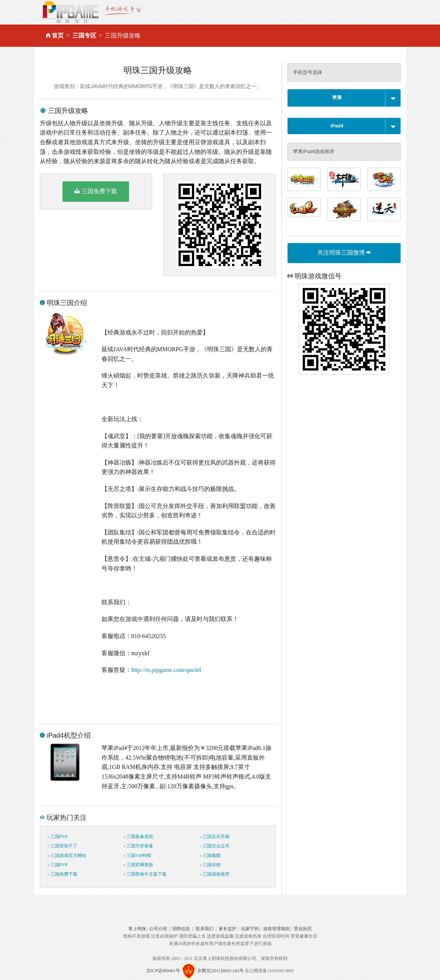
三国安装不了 (62, 846)
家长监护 (228, 929)
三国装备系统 (138, 837)
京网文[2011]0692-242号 (221, 971)
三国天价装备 (138, 846)
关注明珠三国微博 (344, 253)
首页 (58, 35)
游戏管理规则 (276, 929)
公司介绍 (158, 929)
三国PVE (58, 837)
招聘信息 (181, 929)
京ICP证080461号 (163, 971)
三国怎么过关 (215, 846)
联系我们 (205, 929)
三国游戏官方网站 (67, 856)
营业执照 (303, 929)
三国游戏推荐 (215, 874)
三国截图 (210, 856)
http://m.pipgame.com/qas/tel (166, 670)
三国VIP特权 (137, 856)
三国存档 (210, 865)
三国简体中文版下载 (145, 874)
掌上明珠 (137, 929)
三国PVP (58, 865)
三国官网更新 (138, 865)
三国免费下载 (96, 191)
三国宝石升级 (215, 837)
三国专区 (84, 35)
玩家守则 (250, 929)
